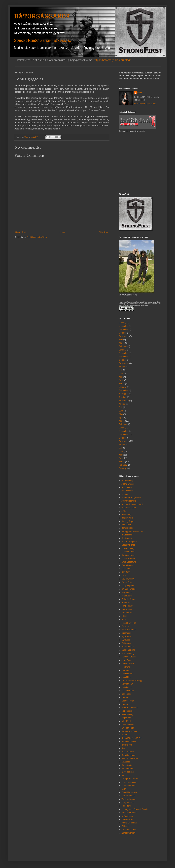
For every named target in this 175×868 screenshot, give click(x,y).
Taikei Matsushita (129, 792)
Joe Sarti (125, 670)
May (121, 340)
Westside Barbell (129, 813)
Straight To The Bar (130, 779)
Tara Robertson (128, 796)
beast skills (126, 525)
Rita (123, 748)
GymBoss (126, 640)
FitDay (124, 616)
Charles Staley (128, 548)
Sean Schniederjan (130, 758)
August (122, 367)
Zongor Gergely (128, 833)
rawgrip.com (127, 745)
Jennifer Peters (128, 664)
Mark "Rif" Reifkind (130, 708)
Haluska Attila (128, 647)
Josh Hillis (126, 677)
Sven (124, 789)
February (123, 346)
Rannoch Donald (129, 742)
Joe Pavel (126, 667)
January (123, 323)
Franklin (125, 626)
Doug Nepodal (128, 586)
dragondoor (127, 592)
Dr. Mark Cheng (129, 589)
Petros (124, 735)
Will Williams (127, 819)
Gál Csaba (126, 643)
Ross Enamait (128, 752)
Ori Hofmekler (128, 728)
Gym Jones (127, 637)
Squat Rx (126, 762)
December (124, 326)
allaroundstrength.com (131, 498)
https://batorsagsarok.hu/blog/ (112, 60)
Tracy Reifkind (128, 803)
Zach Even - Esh (129, 830)
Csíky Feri (126, 569)
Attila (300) (126, 515)
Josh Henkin (127, 674)
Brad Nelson (127, 535)
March (122, 343)
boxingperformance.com (132, 531)
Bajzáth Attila (127, 518)
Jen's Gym (126, 660)
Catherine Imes (128, 545)
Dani (124, 576)
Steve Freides (128, 769)
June (121, 374)
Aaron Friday (127, 481)
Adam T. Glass (128, 484)
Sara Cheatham (129, 755)
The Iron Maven (129, 799)
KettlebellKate (128, 691)
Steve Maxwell (128, 772)
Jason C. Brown (129, 657)
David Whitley (128, 579)
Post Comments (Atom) (37, 237)
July (121, 370)
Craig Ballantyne (129, 562)
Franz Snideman (129, 630)
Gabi (140, 93)
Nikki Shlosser (128, 725)
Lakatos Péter (128, 701)
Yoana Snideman (129, 823)
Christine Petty (128, 552)
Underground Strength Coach (135, 809)
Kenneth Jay (127, 684)
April (121, 380)
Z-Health (125, 826)
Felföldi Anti (127, 609)
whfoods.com (127, 816)
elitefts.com (127, 596)
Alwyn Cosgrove (129, 501)
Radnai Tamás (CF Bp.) (132, 738)
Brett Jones (127, 538)
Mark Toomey (128, 714)
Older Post (104, 232)
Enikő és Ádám (128, 599)
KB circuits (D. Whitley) (132, 681)
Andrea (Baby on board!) (132, 504)
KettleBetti (126, 694)
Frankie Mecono (129, 623)
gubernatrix (127, 633)
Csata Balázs (127, 565)
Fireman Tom (127, 613)
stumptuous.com (129, 786)
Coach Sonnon (128, 559)
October (123, 333)
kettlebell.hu (127, 687)
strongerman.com (129, 782)
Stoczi (124, 775)
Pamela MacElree (129, 731)
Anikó (124, 511)
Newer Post (21, 232)
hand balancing (128, 650)
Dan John (126, 572)
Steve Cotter (127, 765)
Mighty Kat (126, 718)
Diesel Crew (127, 582)
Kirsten (125, 697)
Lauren (125, 704)
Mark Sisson (127, 711)
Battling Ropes (128, 521)
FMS (124, 620)
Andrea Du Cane (129, 508)
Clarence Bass (128, 555)
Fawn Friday (127, 606)
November (124, 329)
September (124, 336)
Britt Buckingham (129, 542)
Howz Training (128, 653)
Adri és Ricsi (127, 491)
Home (62, 232)
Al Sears (125, 494)
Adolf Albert (127, 487)
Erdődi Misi (126, 603)
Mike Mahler (127, 721)
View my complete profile (145, 104)
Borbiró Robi (127, 528)
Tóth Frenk (126, 806)
